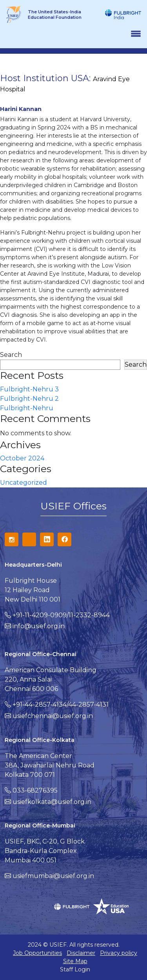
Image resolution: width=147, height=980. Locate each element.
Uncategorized (24, 483)
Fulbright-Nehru (27, 408)
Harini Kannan (21, 109)
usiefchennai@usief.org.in (53, 716)
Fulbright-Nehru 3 (29, 389)
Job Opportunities (37, 953)
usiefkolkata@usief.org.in (52, 802)
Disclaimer (81, 953)
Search (11, 355)
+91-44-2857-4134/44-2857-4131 (61, 705)
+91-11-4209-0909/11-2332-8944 (61, 615)
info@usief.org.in (39, 626)
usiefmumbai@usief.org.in (53, 876)
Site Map (75, 961)
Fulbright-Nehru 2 (29, 399)
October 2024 (22, 458)
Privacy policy (119, 953)
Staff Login (75, 969)
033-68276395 (35, 790)
